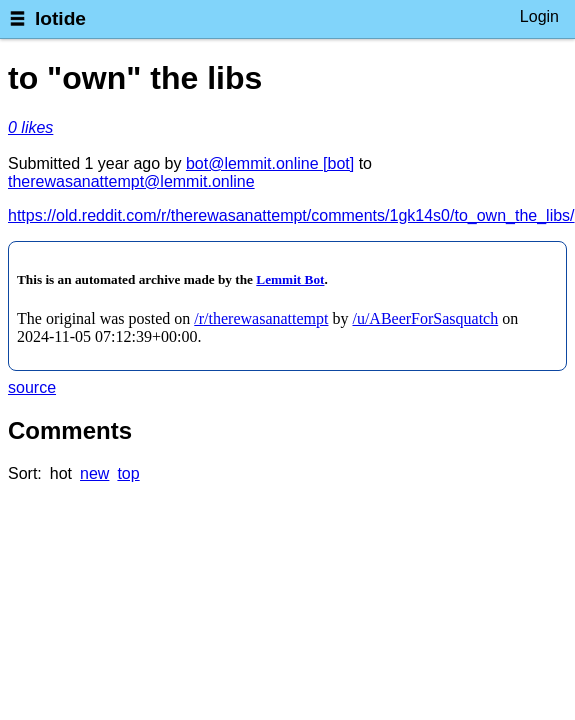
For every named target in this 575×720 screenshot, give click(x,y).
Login (539, 16)
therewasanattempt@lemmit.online (131, 181)
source (32, 387)
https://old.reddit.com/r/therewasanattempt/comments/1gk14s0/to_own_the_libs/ (291, 215)
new (94, 473)
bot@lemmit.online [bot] (270, 163)
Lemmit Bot (290, 279)
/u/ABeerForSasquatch (425, 318)
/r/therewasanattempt (261, 318)
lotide (60, 18)
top (128, 473)
